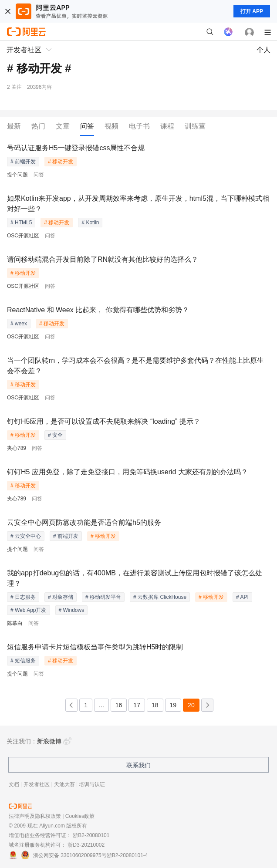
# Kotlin (90, 223)
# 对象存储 (61, 597)
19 (173, 705)
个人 (263, 50)
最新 (14, 126)
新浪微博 (54, 741)
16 (119, 705)
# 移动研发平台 (103, 597)
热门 (38, 126)
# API (242, 597)
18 (155, 705)
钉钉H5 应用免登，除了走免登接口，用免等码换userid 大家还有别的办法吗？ (127, 472)
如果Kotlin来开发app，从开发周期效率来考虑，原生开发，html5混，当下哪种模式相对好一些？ (138, 204)
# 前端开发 (23, 162)
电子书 (139, 126)
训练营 (195, 126)
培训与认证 (92, 784)
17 (137, 705)
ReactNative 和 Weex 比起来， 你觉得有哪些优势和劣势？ (98, 310)
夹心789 (17, 448)
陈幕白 (15, 623)
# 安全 (55, 435)
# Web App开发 (29, 610)
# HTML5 (21, 223)
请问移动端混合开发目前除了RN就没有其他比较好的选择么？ (103, 259)
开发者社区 (37, 784)
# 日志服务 (23, 597)
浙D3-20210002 (86, 845)
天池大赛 (64, 784)
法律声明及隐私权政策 (35, 816)
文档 (14, 784)
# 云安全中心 (26, 536)
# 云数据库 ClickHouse (160, 597)
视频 (111, 126)
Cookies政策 (80, 816)
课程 (167, 126)
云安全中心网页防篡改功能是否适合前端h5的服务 (84, 522)
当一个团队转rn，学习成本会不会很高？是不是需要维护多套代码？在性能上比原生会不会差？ (135, 366)
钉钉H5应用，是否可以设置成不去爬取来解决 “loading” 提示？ (104, 421)
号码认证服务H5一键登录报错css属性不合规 (76, 148)
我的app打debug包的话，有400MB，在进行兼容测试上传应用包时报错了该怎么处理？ (135, 578)
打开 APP (252, 11)
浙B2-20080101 (91, 835)
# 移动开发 (61, 162)
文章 (63, 126)
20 (191, 705)
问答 (87, 126)
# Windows (72, 610)
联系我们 (138, 765)
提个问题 (17, 175)
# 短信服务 (23, 661)
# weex (19, 324)
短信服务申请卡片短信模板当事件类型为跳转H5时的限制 (95, 647)
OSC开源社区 (23, 236)
